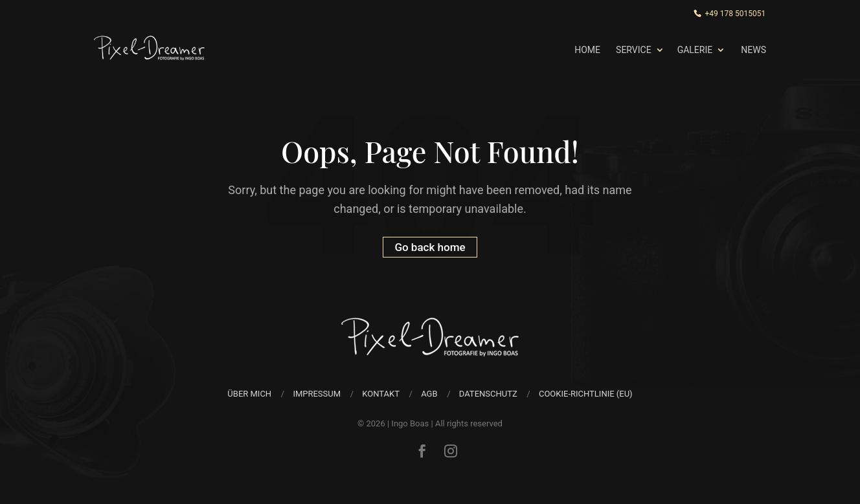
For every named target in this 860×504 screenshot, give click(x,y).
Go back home (430, 247)
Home (587, 50)
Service (634, 50)
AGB (429, 394)
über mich (249, 394)
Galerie (695, 50)
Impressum (317, 394)
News (753, 50)
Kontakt (381, 394)
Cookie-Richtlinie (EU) (586, 394)
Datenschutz (488, 394)
